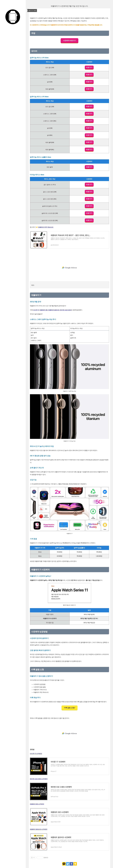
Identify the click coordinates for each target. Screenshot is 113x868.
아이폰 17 (36, 310)
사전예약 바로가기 (69, 40)
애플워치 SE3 (44, 310)
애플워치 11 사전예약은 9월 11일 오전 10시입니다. (70, 6)
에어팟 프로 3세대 (66, 310)
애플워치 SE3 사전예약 (37, 804)
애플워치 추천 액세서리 (46, 227)
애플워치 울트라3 (54, 310)
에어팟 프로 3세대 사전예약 (39, 779)
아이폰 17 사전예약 (36, 754)
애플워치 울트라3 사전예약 (39, 829)
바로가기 (89, 67)
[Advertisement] (69, 268)
